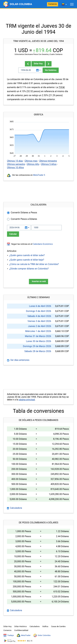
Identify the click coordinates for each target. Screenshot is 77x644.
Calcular (13, 234)
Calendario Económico (43, 244)
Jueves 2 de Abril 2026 (40, 326)
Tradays (9, 635)
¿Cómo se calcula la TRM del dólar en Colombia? (34, 264)
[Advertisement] (38, 16)
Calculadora (15, 508)
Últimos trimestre (48, 161)
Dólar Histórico (21, 626)
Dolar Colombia (42, 635)
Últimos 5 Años (49, 164)
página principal (27, 400)
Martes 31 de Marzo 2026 (38, 336)
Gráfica (45, 626)
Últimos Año (33, 164)
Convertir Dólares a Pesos (24, 213)
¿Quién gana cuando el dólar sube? (27, 255)
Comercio (53, 4)
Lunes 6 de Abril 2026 (40, 306)
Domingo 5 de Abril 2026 (39, 311)
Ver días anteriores (18, 360)
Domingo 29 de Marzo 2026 (37, 346)
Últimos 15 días (15, 161)
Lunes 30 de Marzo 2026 (39, 341)
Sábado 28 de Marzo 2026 (38, 351)
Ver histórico (51, 70)
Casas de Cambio (58, 626)
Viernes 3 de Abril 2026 (39, 321)
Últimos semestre (16, 164)
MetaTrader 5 (39, 175)
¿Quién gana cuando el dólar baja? (27, 260)
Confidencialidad (21, 630)
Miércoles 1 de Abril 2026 (38, 331)
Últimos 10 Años (15, 167)
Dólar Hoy (38, 64)
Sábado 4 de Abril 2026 (39, 316)
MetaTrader (24, 635)
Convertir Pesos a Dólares (24, 219)
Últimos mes (31, 161)
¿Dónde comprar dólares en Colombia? (29, 269)
